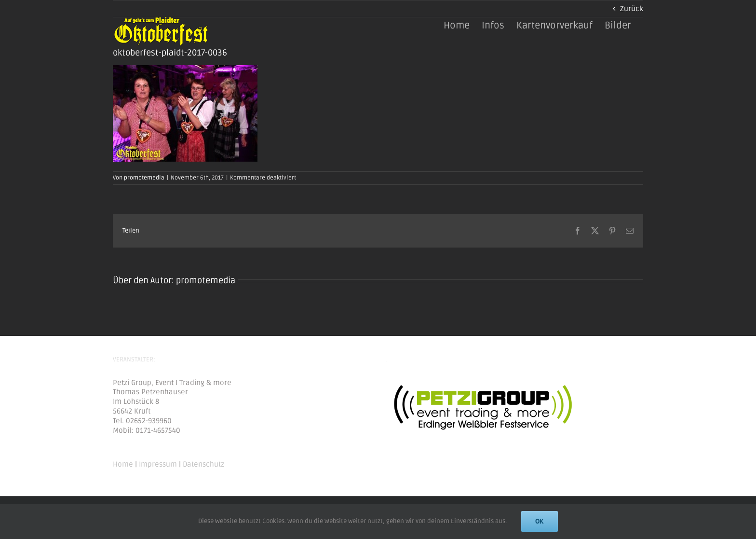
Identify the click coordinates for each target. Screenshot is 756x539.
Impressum (158, 464)
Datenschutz (203, 464)
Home (123, 464)
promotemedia (144, 178)
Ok (540, 521)
